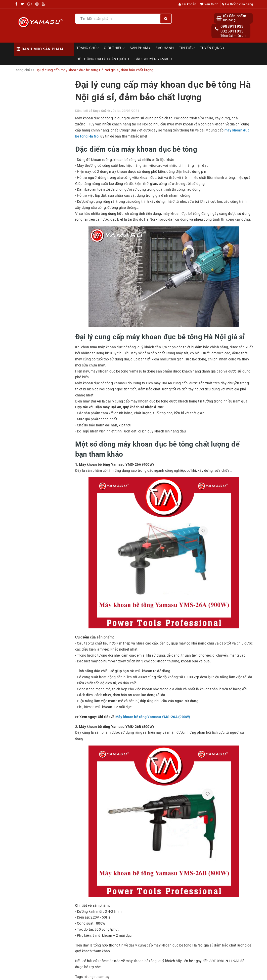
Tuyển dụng (212, 48)
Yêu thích (209, 4)
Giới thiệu (114, 48)
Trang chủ (88, 48)
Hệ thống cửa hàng (238, 4)
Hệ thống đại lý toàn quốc (103, 59)
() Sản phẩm (235, 18)
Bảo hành (165, 48)
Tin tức (187, 48)
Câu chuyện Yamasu (153, 59)
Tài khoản (187, 4)
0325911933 (232, 31)
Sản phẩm (140, 48)
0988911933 (232, 26)
